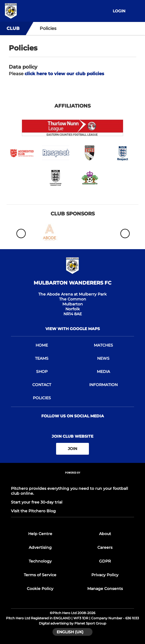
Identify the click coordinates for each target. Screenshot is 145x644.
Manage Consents (105, 589)
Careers (105, 547)
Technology (40, 561)
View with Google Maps (73, 329)
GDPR (105, 561)
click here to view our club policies (64, 74)
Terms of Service (40, 575)
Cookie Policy (40, 589)
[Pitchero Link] (72, 480)
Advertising (40, 547)
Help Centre (40, 534)
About (105, 534)
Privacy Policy (105, 575)
